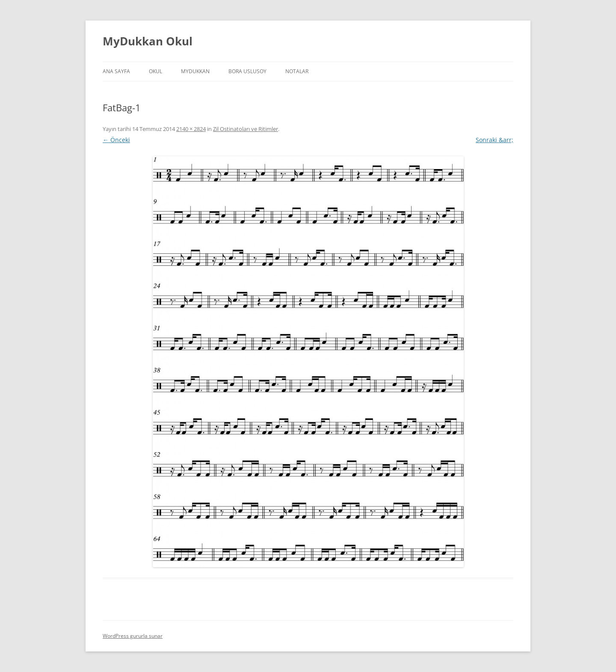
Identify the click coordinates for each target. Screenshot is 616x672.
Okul (155, 71)
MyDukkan (195, 71)
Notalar (297, 71)
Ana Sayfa (116, 71)
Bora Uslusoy (247, 71)
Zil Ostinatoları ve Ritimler (246, 129)
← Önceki (116, 140)
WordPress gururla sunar (133, 636)
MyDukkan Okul (148, 41)
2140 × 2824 (191, 129)
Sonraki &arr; (495, 140)
